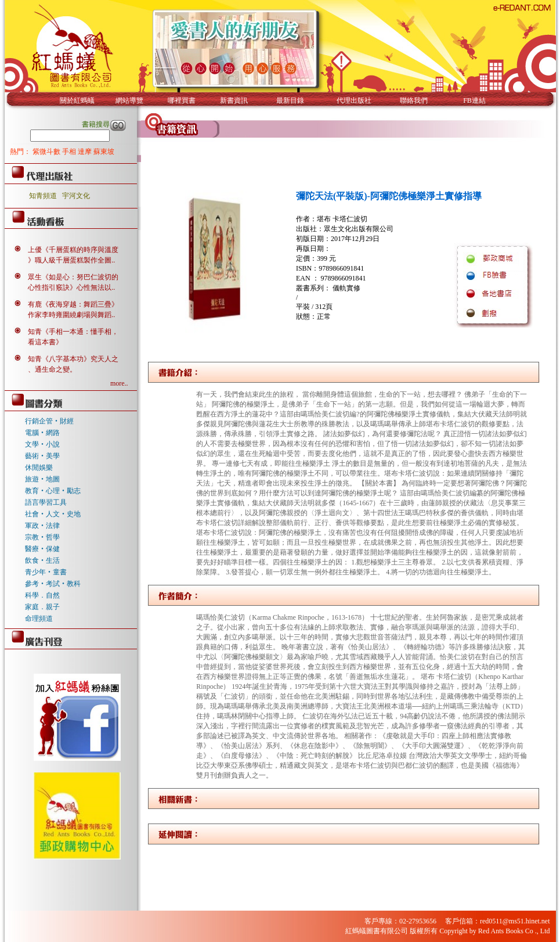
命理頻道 (39, 619)
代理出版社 (354, 100)
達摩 (86, 152)
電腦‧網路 (42, 433)
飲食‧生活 (42, 560)
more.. (119, 383)
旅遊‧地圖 (42, 479)
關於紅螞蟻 (77, 100)
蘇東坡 (104, 152)
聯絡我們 (414, 100)
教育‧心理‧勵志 (53, 491)
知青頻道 (43, 196)
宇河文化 (76, 196)
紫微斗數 (47, 152)
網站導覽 (129, 100)
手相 (70, 152)
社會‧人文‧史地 (53, 514)
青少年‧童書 (46, 572)
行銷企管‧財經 (49, 421)
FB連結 (474, 100)
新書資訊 (234, 100)
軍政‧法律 (42, 526)
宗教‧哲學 (42, 537)
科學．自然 (42, 595)
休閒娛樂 (39, 468)
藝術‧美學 (42, 456)
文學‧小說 (42, 444)
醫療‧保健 (42, 549)
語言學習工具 (46, 502)
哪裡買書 (182, 100)
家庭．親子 (42, 607)
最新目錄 (290, 100)
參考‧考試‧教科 (53, 584)
